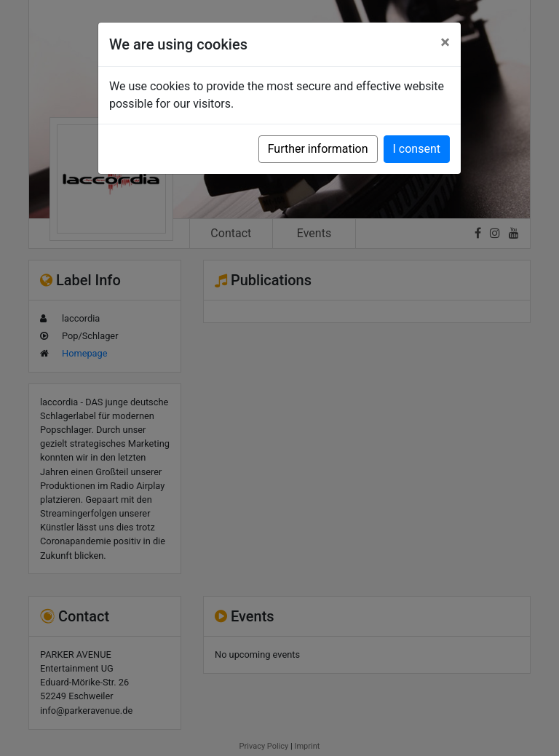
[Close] (445, 42)
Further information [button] (318, 149)
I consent (417, 149)
